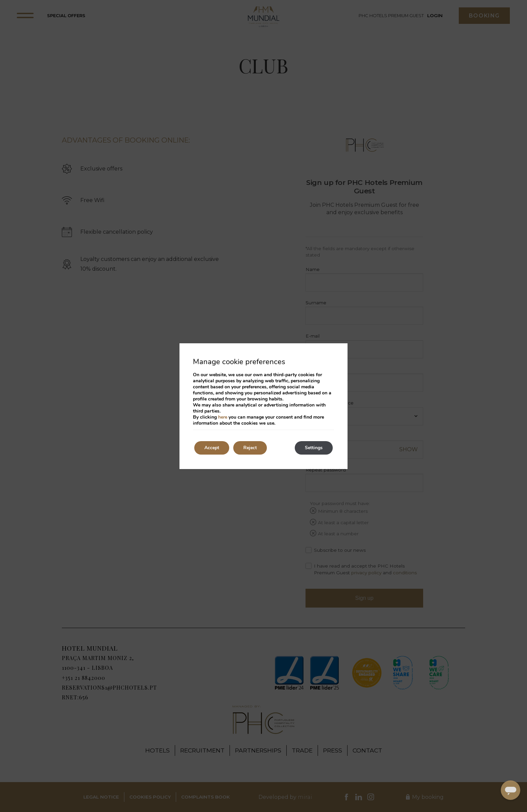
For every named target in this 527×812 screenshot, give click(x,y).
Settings (314, 448)
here (223, 417)
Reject (250, 448)
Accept (212, 448)
